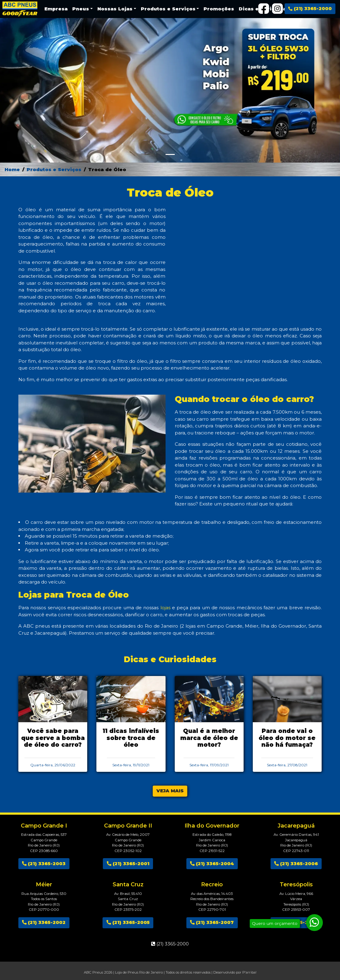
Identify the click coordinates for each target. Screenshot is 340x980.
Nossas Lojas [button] (115, 9)
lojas (165, 608)
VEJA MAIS (170, 791)
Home (12, 169)
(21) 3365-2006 (296, 864)
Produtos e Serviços (54, 169)
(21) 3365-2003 (44, 864)
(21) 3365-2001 (128, 864)
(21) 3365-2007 (212, 922)
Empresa (56, 9)
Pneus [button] (81, 9)
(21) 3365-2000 (310, 8)
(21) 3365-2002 (44, 922)
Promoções (219, 9)
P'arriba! (249, 972)
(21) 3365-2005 (128, 922)
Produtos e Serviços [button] (168, 9)
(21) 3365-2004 (212, 864)
